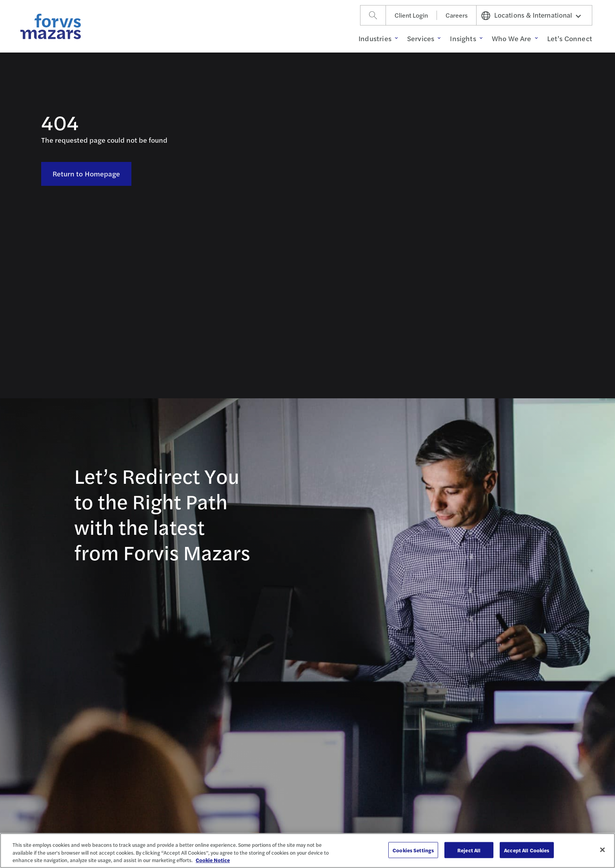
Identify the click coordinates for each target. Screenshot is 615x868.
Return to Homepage (86, 173)
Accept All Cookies (527, 850)
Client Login (411, 15)
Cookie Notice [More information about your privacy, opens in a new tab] (213, 860)
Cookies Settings (413, 850)
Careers (457, 15)
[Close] (602, 850)
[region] (307, 851)
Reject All (469, 850)
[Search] (373, 15)
